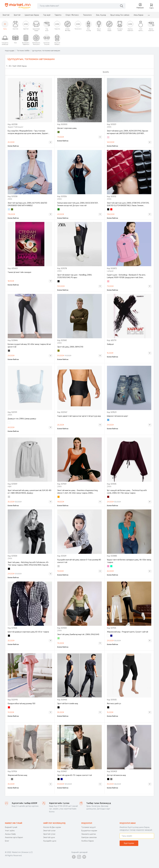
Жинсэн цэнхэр (108, 420)
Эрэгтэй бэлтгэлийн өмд (68, 704)
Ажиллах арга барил (14, 837)
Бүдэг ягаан (108, 566)
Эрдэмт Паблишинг (16, 127)
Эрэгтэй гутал (49, 834)
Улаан (111, 210)
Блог (7, 841)
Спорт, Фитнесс (72, 15)
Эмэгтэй (6, 15)
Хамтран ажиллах (89, 837)
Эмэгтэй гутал (49, 831)
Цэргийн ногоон (59, 132)
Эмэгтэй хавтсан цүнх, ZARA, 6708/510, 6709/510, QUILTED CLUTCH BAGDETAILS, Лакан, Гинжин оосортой (128, 204)
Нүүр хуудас (10, 51)
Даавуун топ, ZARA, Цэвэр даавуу (22, 419)
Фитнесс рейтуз (114, 704)
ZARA (109, 127)
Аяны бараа (138, 15)
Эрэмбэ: (106, 72)
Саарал (12, 779)
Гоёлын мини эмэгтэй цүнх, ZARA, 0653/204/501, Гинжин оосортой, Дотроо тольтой (78, 204)
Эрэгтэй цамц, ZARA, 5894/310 (70, 347)
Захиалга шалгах (89, 834)
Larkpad (110, 271)
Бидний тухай (11, 827)
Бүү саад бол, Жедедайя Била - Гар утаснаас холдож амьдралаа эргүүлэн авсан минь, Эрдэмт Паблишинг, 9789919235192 (28, 132)
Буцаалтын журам (89, 831)
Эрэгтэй (17, 15)
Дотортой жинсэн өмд (116, 775)
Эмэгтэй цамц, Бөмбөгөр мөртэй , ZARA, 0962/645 (78, 634)
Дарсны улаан (108, 497)
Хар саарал (9, 351)
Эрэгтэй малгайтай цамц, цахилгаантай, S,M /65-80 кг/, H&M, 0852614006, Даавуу (30, 492)
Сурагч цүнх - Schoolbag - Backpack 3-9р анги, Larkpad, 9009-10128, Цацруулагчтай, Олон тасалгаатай (126, 276)
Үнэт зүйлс (10, 831)
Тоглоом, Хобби (23, 51)
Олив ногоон (59, 351)
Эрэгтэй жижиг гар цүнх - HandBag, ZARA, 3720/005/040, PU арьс (75, 276)
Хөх (111, 636)
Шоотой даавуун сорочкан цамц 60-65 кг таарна (28, 632)
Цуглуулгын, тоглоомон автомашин (46, 51)
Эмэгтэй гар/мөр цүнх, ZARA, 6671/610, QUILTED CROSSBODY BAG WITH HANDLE (27, 204)
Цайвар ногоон (59, 638)
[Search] (78, 6)
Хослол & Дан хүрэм (52, 827)
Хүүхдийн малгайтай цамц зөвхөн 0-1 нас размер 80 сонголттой (79, 561)
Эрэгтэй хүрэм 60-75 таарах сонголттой (75, 775)
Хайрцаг (110, 344)
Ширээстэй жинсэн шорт (118, 416)
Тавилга (58, 15)
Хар (108, 210)
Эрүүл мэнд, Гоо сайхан (120, 15)
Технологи (87, 15)
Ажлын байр (10, 834)
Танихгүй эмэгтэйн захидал (19, 272)
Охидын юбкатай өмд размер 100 (21, 704)
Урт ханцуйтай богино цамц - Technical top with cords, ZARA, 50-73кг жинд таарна (127, 492)
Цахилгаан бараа (32, 15)
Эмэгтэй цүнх (49, 837)
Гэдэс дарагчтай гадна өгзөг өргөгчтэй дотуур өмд (79, 416)
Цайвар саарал (9, 497)
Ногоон (59, 210)
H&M (10, 487)
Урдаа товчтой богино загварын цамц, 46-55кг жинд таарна (129, 561)
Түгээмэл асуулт (89, 827)
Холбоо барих (88, 841)
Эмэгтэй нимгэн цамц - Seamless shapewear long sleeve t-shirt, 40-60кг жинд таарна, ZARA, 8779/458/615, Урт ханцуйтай (77, 492)
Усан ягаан (108, 137)
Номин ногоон (111, 566)
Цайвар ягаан (108, 282)
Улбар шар (59, 497)
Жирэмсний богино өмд (17, 775)
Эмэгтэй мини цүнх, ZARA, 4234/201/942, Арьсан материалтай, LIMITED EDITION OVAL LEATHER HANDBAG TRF (128, 132)
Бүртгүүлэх (129, 843)
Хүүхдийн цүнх (50, 841)
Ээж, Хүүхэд (101, 15)
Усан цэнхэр (9, 210)
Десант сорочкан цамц (67, 128)
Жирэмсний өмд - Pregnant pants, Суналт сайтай (128, 632)
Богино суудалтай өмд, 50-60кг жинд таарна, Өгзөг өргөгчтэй (29, 346)
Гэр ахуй (47, 15)
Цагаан (9, 423)
